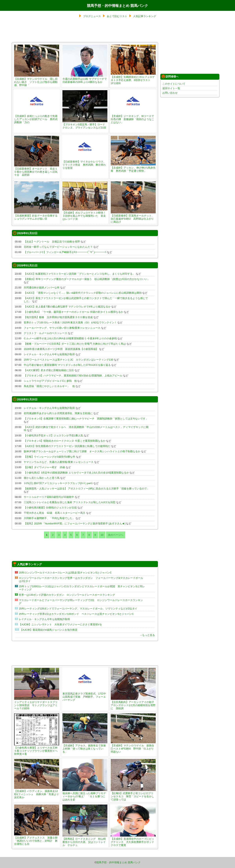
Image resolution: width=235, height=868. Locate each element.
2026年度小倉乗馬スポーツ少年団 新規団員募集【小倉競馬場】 (61, 349)
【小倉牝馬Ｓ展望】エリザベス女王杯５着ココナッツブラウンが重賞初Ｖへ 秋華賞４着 (37, 749)
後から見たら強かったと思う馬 (42, 478)
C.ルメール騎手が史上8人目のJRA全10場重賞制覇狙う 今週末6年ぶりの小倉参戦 (70, 338)
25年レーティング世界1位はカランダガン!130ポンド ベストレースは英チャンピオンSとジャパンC (76, 614)
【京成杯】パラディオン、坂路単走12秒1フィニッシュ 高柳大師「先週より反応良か (37, 793)
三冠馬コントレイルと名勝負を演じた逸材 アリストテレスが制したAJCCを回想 (70, 502)
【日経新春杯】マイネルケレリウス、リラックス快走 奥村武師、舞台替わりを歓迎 (85, 163)
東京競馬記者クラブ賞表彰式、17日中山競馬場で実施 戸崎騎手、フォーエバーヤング (85, 695)
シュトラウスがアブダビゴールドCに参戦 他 (50, 381)
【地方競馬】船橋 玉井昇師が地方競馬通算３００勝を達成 (58, 317)
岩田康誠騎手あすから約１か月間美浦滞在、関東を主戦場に (58, 413)
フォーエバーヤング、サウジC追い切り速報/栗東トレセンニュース (62, 328)
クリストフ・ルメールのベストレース (45, 333)
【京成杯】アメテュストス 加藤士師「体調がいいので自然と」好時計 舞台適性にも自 (37, 839)
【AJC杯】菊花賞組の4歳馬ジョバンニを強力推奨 (49, 630)
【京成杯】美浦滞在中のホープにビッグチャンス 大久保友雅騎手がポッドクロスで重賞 (133, 840)
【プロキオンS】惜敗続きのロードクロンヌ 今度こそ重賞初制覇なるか (64, 441)
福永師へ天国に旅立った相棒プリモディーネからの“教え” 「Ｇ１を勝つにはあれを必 (85, 795)
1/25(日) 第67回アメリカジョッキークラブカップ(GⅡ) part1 (58, 483)
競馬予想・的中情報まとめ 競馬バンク (117, 6)
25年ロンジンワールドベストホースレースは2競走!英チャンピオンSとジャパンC (65, 573)
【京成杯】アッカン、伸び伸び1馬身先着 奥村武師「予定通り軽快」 (133, 168)
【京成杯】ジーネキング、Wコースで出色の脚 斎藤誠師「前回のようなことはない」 (133, 118)
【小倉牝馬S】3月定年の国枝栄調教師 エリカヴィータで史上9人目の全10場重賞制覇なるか (76, 473)
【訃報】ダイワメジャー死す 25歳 (44, 467)
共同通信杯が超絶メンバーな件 (42, 288)
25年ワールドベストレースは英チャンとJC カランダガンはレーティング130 (68, 360)
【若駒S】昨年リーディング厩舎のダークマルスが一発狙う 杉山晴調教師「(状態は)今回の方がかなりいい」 (87, 279)
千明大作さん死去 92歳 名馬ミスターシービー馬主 (54, 513)
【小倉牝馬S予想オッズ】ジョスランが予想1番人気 (53, 435)
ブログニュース (92, 16)
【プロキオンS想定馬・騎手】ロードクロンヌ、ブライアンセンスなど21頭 (85, 124)
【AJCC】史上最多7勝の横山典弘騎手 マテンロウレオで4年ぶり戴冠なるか (67, 307)
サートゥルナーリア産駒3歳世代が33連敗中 (49, 497)
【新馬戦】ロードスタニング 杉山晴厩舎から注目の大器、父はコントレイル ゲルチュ (85, 840)
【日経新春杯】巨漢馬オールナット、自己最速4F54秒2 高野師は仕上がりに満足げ (133, 217)
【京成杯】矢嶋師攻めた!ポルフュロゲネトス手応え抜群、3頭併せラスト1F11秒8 (133, 78)
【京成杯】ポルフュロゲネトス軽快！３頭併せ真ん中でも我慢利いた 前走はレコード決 (85, 214)
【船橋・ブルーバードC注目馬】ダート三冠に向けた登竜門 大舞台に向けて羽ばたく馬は (75, 344)
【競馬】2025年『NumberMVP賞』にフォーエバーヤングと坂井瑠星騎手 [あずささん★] (75, 523)
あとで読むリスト (117, 16)
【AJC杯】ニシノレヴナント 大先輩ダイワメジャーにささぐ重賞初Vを (60, 624)
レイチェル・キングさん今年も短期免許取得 (49, 354)
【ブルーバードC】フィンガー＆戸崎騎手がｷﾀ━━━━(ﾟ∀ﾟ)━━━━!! (65, 252)
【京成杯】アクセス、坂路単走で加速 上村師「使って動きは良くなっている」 (85, 747)
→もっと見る (147, 635)
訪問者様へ (170, 76)
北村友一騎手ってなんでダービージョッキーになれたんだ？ (58, 247)
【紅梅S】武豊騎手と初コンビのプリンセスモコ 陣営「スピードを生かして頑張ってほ (133, 795)
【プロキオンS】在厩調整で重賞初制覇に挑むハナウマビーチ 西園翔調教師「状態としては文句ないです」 (86, 419)
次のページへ (116, 535)
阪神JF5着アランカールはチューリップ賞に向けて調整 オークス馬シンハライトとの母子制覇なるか (82, 451)
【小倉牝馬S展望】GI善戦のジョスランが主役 (50, 508)
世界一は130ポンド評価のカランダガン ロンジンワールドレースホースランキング (67, 595)
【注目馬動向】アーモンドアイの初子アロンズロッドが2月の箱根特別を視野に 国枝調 (133, 704)
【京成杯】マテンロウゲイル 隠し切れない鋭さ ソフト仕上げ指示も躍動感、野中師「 (37, 80)
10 (102, 535)
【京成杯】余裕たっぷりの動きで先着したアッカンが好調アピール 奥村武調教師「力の (37, 118)
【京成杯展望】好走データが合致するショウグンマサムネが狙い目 (37, 216)
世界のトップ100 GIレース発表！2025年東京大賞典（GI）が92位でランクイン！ (70, 323)
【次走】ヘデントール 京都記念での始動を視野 (52, 242)
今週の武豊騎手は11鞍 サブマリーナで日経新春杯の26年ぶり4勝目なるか (85, 79)
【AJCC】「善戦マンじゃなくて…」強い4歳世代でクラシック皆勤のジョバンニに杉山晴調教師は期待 (83, 293)
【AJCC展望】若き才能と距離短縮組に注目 (49, 370)
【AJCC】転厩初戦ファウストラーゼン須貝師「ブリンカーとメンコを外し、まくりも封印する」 (79, 274)
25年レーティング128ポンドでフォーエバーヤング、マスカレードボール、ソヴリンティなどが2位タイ (78, 609)
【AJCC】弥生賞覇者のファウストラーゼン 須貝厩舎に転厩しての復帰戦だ (67, 446)
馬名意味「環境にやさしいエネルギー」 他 (49, 386)
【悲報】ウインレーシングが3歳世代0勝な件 (49, 457)
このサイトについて (174, 84)
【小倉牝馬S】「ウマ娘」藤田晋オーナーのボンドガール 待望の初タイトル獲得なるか (73, 312)
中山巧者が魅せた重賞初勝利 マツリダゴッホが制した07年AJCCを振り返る (67, 365)
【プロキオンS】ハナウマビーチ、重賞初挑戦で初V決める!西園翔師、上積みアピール (73, 376)
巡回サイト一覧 (171, 88)
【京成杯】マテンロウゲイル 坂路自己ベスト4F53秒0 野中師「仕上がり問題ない (133, 747)
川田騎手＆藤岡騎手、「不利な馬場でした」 (49, 518)
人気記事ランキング (145, 16)
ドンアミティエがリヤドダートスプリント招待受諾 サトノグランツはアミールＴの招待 (37, 704)
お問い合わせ (170, 93)
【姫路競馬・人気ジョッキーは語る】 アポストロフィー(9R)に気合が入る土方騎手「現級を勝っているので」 (87, 489)
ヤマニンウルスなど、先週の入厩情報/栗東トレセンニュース (59, 462)
